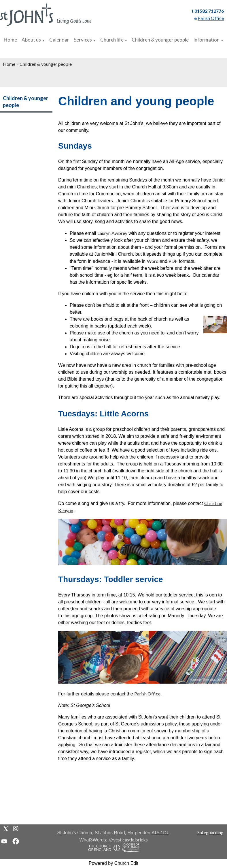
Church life (112, 40)
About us (31, 40)
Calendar (59, 40)
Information (206, 40)
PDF (173, 261)
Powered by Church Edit (114, 863)
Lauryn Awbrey (112, 233)
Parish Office (147, 694)
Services (83, 40)
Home (10, 40)
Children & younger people (160, 40)
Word (153, 261)
